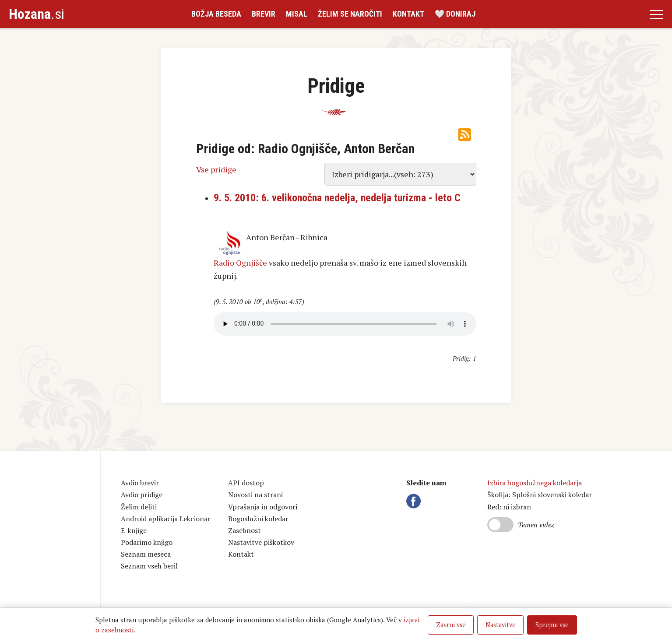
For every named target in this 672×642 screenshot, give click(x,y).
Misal (297, 14)
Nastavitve (501, 625)
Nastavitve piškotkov (261, 542)
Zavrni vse (451, 625)
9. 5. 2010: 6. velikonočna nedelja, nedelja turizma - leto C (337, 198)
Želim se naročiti (350, 14)
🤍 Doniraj (455, 14)
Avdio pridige (142, 495)
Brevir (264, 14)
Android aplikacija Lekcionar (166, 519)
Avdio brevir (140, 483)
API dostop (246, 483)
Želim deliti (139, 507)
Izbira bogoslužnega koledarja (535, 483)
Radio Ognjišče (240, 263)
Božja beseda (216, 14)
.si (37, 14)
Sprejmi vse (552, 625)
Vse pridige (216, 169)
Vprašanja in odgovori (263, 507)
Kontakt (408, 14)
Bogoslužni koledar (258, 519)
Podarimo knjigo (147, 542)
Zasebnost (245, 530)
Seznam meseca (146, 554)
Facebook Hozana (415, 501)
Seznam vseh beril (149, 566)
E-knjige (134, 530)
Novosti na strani (255, 495)
